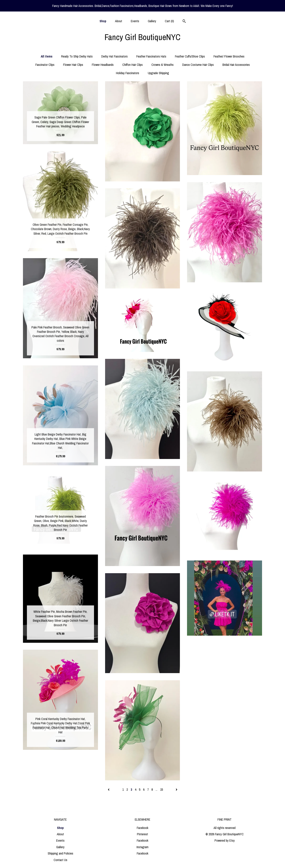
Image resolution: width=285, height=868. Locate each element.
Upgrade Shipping (158, 73)
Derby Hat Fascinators (114, 56)
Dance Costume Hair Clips (198, 65)
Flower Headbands (103, 65)
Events (135, 21)
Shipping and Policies (60, 853)
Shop (103, 21)
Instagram (142, 847)
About (119, 21)
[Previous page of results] (109, 789)
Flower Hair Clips (73, 65)
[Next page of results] (177, 789)
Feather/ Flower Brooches (229, 56)
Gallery (152, 21)
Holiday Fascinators (128, 73)
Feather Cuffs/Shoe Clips (190, 56)
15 (161, 789)
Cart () (169, 21)
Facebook (142, 828)
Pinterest (142, 834)
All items (47, 56)
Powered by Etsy (225, 840)
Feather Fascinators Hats (151, 56)
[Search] (184, 22)
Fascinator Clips (45, 65)
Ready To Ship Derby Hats (77, 56)
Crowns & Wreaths (162, 65)
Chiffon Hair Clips (133, 65)
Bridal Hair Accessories (236, 65)
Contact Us (60, 860)
